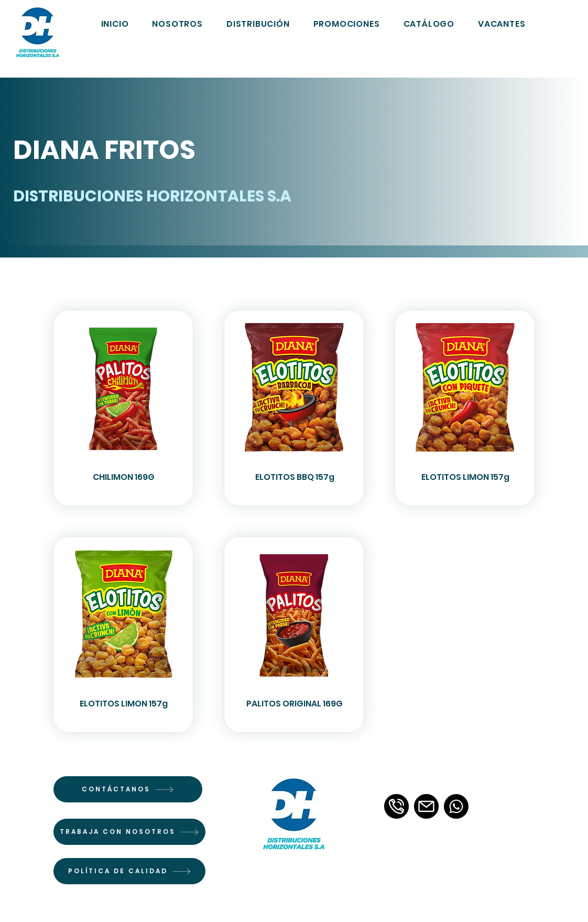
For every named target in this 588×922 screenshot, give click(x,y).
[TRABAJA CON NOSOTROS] (129, 832)
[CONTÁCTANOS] (128, 789)
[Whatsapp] (456, 806)
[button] (429, 24)
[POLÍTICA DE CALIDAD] (129, 871)
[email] (426, 806)
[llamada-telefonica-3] (396, 806)
